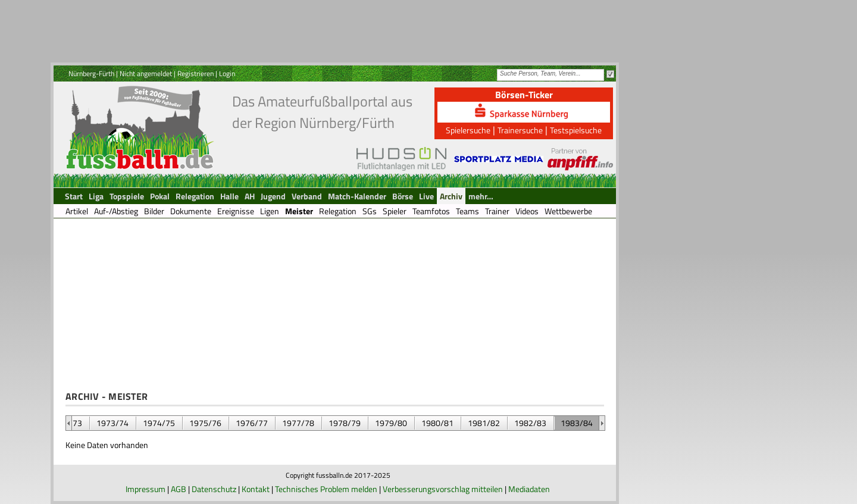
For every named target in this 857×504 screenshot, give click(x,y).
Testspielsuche (576, 130)
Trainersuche (520, 130)
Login (227, 73)
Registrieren (196, 73)
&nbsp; (69, 423)
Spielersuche (468, 130)
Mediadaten (529, 489)
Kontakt (256, 489)
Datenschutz (214, 489)
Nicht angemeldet (146, 73)
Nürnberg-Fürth (91, 73)
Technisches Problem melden (326, 489)
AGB (179, 489)
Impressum (146, 489)
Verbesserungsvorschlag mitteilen (443, 489)
